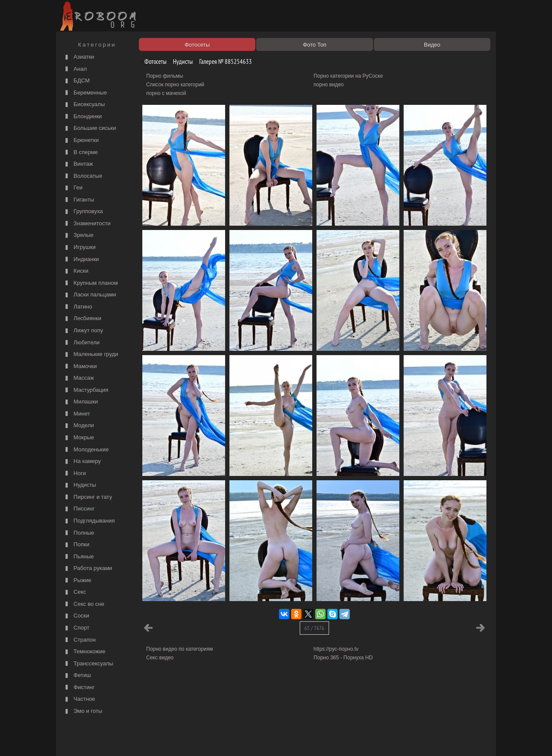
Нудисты (80, 485)
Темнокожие (85, 652)
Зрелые (78, 235)
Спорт (76, 628)
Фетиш (77, 676)
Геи (73, 188)
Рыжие (77, 581)
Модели (79, 426)
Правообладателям (137, 740)
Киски (76, 271)
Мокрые (79, 438)
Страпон (80, 640)
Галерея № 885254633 (222, 61)
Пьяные (79, 557)
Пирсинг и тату (88, 497)
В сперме (81, 153)
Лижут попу (83, 331)
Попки (76, 545)
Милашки (81, 402)
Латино (78, 307)
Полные (79, 533)
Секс (75, 592)
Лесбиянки (82, 319)
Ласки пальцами (90, 295)
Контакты (208, 740)
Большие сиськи (90, 128)
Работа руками (88, 569)
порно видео (329, 85)
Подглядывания (89, 521)
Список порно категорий (175, 85)
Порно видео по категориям (180, 649)
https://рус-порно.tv (336, 649)
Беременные (85, 93)
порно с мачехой (166, 93)
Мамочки (80, 367)
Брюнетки (81, 140)
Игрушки (80, 247)
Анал (75, 69)
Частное (79, 699)
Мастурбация (86, 390)
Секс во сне (84, 604)
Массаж (79, 378)
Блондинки (83, 117)
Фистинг (79, 688)
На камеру (82, 461)
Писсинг (79, 509)
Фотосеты (152, 61)
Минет (77, 414)
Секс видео (160, 658)
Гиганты (79, 200)
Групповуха (83, 212)
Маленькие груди (91, 354)
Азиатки (79, 57)
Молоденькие (86, 450)
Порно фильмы (165, 76)
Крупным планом (91, 283)
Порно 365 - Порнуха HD (343, 658)
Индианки (81, 260)
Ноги (75, 474)
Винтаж (78, 164)
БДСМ (77, 81)
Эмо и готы (83, 711)
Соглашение (178, 740)
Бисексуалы (84, 105)
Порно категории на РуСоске (348, 76)
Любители (82, 343)
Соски (76, 616)
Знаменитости (87, 224)
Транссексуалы (88, 664)
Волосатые (83, 176)
